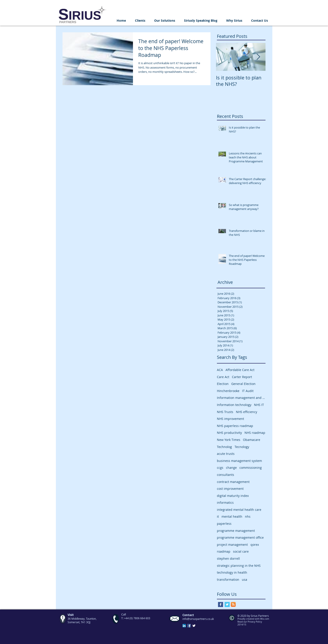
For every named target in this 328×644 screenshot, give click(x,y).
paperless (224, 524)
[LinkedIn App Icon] (184, 626)
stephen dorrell (228, 558)
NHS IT (259, 405)
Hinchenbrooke (228, 391)
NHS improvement (230, 419)
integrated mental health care (239, 510)
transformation (228, 580)
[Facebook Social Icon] (189, 626)
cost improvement (230, 489)
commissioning (251, 468)
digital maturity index (233, 496)
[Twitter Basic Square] (227, 605)
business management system (239, 461)
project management (232, 545)
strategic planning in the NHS (239, 566)
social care (241, 551)
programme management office (240, 537)
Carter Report (242, 377)
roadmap (224, 551)
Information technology (234, 405)
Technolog (224, 447)
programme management (236, 531)
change (231, 468)
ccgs (220, 468)
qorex (255, 545)
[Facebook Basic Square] (221, 605)
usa (245, 580)
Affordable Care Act (240, 370)
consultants (226, 475)
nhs (248, 516)
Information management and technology (241, 398)
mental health (232, 516)
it (218, 516)
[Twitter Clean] (194, 626)
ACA (220, 370)
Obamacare (252, 440)
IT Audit (248, 391)
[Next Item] (258, 57)
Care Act (223, 377)
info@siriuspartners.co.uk (198, 619)
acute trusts (226, 454)
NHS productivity (229, 433)
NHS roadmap (255, 433)
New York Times (229, 440)
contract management (233, 482)
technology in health (232, 572)
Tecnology (242, 447)
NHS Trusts (225, 412)
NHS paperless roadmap (235, 426)
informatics (225, 503)
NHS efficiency (246, 412)
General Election (243, 384)
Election (223, 384)
